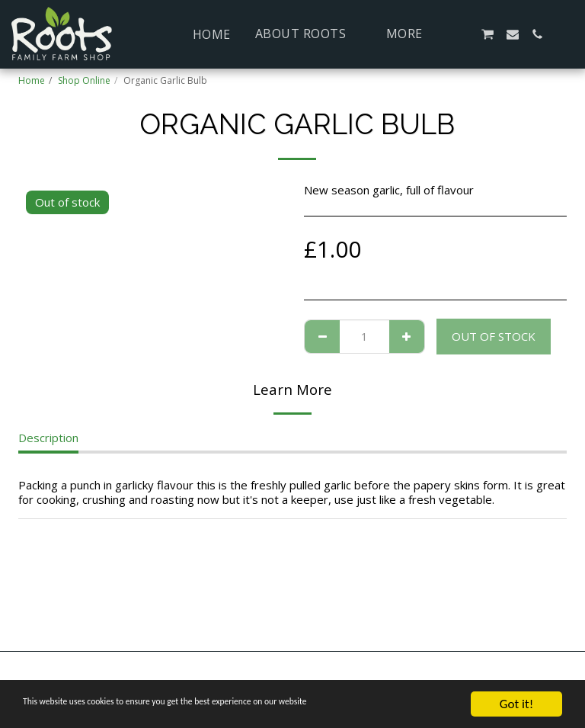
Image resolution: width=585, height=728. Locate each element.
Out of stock (494, 336)
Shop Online (84, 80)
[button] (308, 34)
